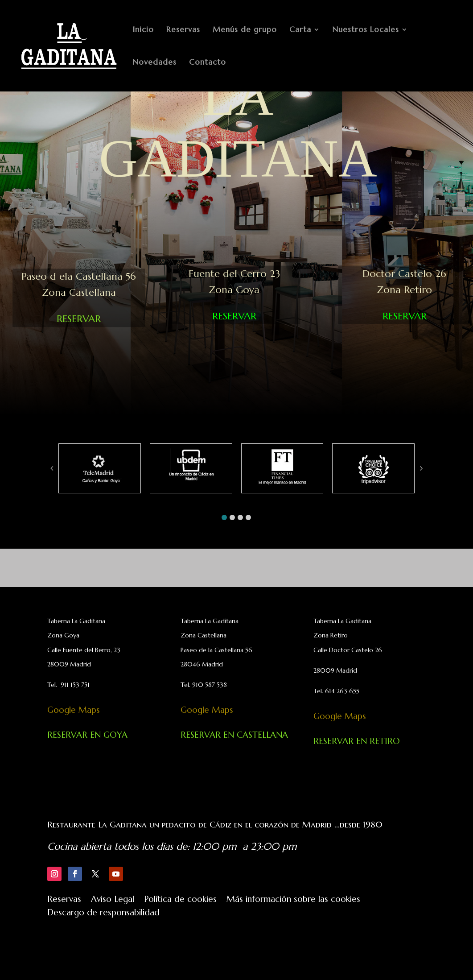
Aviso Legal (113, 900)
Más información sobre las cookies (293, 900)
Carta (300, 30)
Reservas (183, 30)
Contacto (208, 63)
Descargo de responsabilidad (103, 913)
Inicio (143, 30)
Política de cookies (180, 900)
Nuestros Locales (366, 30)
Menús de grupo (245, 30)
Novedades (155, 63)
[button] (224, 517)
